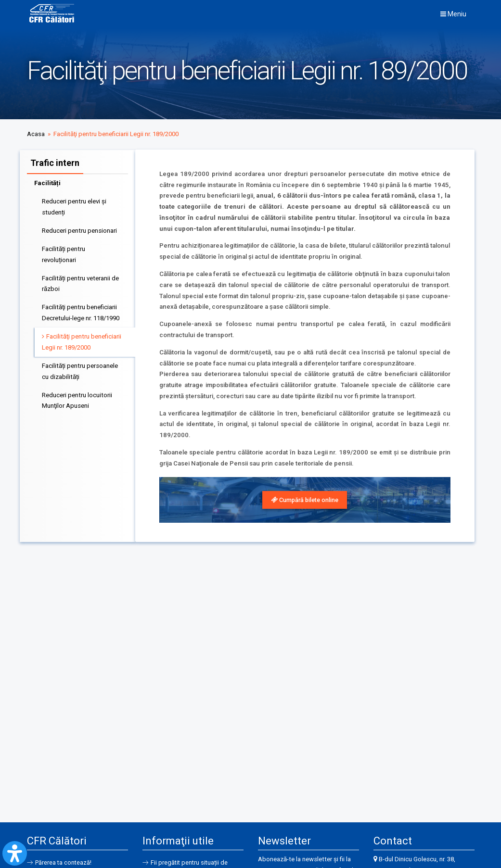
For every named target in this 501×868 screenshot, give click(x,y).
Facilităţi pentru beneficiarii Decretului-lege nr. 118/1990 (81, 311)
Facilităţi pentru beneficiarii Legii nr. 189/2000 (82, 340)
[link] (305, 500)
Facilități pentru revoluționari (64, 253)
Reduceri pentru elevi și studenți (74, 205)
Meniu (453, 14)
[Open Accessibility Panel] (15, 853)
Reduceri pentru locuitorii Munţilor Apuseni (77, 399)
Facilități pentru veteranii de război (80, 282)
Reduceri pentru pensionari (79, 229)
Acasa (36, 134)
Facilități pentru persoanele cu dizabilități (80, 370)
